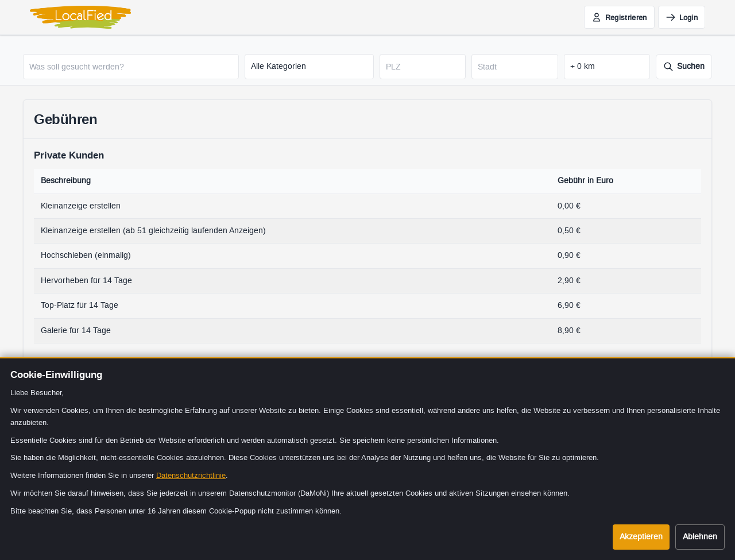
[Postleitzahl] (423, 67)
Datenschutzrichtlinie (191, 475)
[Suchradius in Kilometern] (607, 67)
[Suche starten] (684, 67)
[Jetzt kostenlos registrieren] (619, 17)
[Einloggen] (682, 17)
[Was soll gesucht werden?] (131, 67)
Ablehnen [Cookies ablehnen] (700, 537)
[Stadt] (514, 67)
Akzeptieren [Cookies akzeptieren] (641, 537)
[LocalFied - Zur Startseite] (80, 17)
